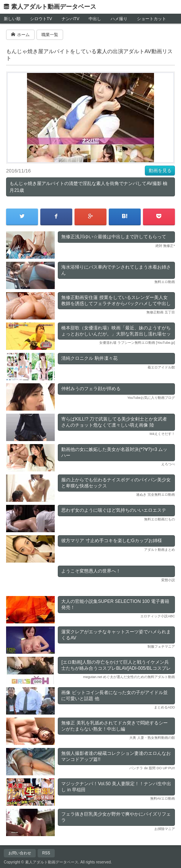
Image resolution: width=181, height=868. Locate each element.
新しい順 (12, 19)
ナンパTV (71, 19)
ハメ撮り (119, 19)
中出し (95, 19)
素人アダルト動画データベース (54, 7)
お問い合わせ (20, 853)
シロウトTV (41, 19)
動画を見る (160, 171)
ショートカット (152, 19)
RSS (46, 853)
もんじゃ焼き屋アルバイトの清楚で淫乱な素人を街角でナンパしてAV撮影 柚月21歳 (88, 187)
